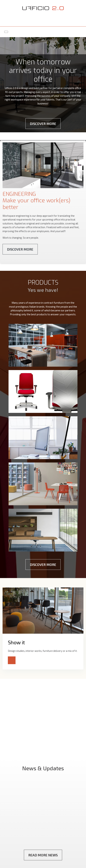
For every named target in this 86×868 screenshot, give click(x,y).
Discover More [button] (43, 124)
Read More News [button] (43, 855)
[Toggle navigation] (6, 32)
